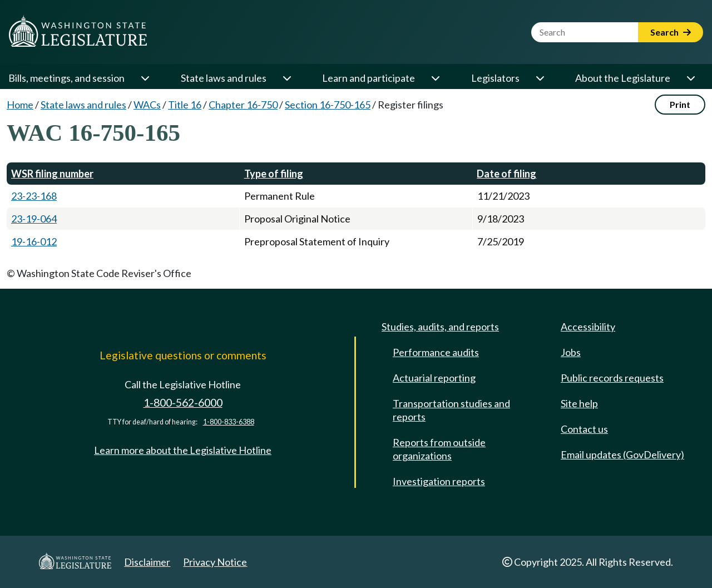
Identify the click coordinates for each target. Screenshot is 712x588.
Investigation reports (439, 481)
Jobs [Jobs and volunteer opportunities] (571, 352)
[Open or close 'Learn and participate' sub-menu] (435, 78)
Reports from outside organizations (439, 449)
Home (20, 105)
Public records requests (612, 378)
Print (680, 104)
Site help (579, 403)
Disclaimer (147, 562)
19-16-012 (34, 241)
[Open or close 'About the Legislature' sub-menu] (690, 78)
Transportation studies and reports (451, 410)
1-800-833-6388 (229, 422)
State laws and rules (224, 78)
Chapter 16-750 (243, 105)
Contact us (584, 429)
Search (671, 32)
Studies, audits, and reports (440, 327)
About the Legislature (623, 78)
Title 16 (185, 105)
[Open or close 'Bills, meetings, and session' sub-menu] (145, 78)
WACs (147, 105)
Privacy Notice (215, 562)
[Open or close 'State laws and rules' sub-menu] (286, 78)
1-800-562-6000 (183, 402)
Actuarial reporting (434, 378)
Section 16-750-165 (328, 105)
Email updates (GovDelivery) (622, 454)
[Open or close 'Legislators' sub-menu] (540, 78)
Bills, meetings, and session (66, 78)
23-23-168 (34, 196)
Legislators (495, 78)
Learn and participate (369, 78)
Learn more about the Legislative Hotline (183, 450)
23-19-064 (34, 219)
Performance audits (436, 352)
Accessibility (588, 327)
